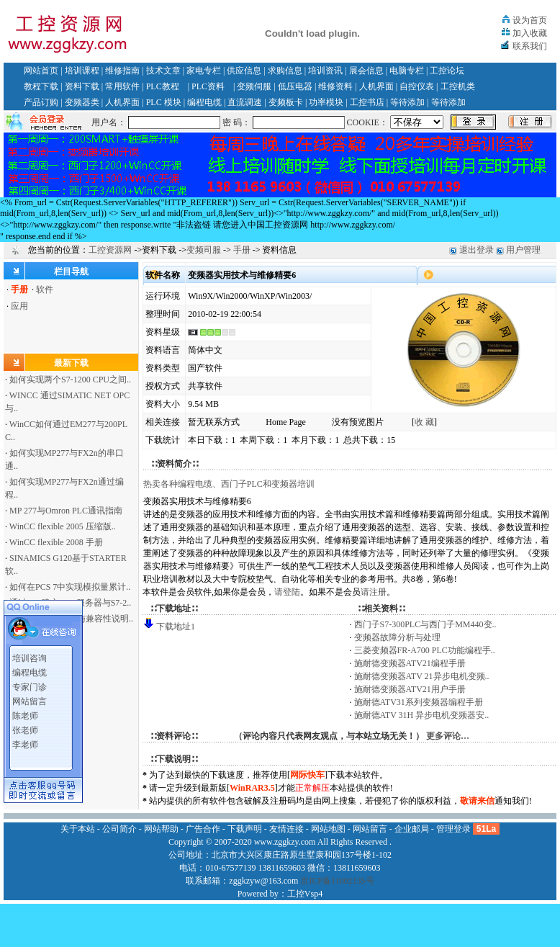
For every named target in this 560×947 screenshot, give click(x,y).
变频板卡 (286, 102)
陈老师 (25, 712)
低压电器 (295, 86)
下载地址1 (176, 627)
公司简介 (119, 829)
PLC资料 (208, 86)
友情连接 (286, 829)
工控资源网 (110, 250)
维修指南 (122, 71)
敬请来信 (477, 801)
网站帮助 (161, 829)
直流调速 (245, 102)
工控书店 (367, 102)
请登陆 (287, 592)
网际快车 (307, 775)
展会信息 (366, 71)
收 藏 (424, 422)
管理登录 (453, 829)
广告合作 (203, 829)
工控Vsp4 (305, 894)
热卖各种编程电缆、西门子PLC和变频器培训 (229, 484)
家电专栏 (204, 71)
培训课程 (82, 71)
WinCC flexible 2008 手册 (56, 542)
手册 (242, 250)
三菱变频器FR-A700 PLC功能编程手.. (425, 650)
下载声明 (245, 829)
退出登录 (477, 250)
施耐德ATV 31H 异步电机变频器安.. (422, 715)
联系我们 (530, 46)
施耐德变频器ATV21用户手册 (410, 689)
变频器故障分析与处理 (397, 637)
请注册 (374, 592)
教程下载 (41, 86)
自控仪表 (417, 86)
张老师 (25, 727)
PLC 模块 (164, 102)
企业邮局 (412, 829)
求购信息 (285, 71)
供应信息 (244, 71)
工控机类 (458, 86)
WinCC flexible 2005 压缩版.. (63, 526)
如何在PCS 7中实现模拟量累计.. (70, 587)
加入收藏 (530, 33)
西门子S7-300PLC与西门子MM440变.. (425, 624)
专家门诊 (30, 683)
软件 (45, 290)
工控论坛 (447, 71)
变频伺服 (254, 86)
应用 (19, 306)
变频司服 (204, 250)
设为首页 (530, 20)
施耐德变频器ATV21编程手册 (410, 663)
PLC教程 (163, 86)
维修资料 (335, 86)
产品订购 (41, 102)
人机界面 (376, 86)
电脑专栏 (407, 71)
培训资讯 (325, 71)
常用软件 (122, 86)
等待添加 (407, 102)
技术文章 (163, 71)
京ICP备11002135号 (337, 881)
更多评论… (448, 736)
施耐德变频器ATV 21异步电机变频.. (422, 676)
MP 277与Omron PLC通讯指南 (66, 511)
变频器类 (82, 102)
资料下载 (82, 86)
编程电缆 (204, 102)
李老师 (25, 741)
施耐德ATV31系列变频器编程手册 (419, 702)
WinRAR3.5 (252, 788)
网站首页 (41, 71)
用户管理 (523, 250)
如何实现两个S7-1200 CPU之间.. (70, 380)
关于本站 (78, 829)
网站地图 (328, 829)
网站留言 (30, 698)
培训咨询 (30, 655)
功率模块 (326, 102)
